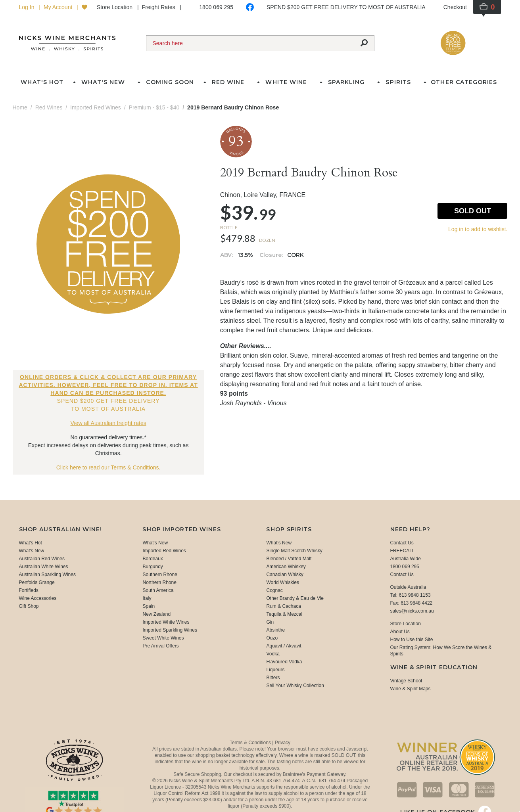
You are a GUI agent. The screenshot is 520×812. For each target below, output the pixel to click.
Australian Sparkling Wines (47, 575)
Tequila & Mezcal (284, 614)
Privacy (283, 743)
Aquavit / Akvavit (284, 646)
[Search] (250, 43)
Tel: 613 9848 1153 (411, 595)
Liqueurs (275, 670)
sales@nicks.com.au (412, 611)
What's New (32, 551)
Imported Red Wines (164, 551)
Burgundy (153, 567)
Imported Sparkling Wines (170, 630)
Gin (270, 622)
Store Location (115, 7)
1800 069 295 (216, 7)
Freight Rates (159, 7)
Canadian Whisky (285, 575)
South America (158, 590)
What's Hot (42, 82)
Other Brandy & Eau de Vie (295, 598)
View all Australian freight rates (108, 423)
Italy (147, 598)
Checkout (455, 7)
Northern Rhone (159, 582)
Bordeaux (153, 559)
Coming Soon (170, 82)
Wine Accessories (38, 598)
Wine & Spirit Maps (411, 689)
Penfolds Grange (37, 582)
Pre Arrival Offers (160, 646)
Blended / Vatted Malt (289, 559)
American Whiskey (286, 567)
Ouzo (272, 638)
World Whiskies (282, 582)
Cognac (274, 590)
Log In (28, 7)
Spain (149, 606)
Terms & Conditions (251, 743)
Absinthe (275, 630)
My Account (59, 7)
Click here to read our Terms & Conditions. (108, 467)
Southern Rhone (160, 575)
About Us (400, 632)
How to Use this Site (412, 640)
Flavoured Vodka (284, 662)
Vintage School (406, 681)
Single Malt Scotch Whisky (294, 551)
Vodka (273, 654)
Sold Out (473, 211)
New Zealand (156, 614)
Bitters (273, 678)
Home (20, 107)
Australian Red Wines (42, 559)
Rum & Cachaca (283, 606)
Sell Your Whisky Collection (295, 686)
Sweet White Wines (163, 638)
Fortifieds (29, 590)
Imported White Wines (166, 622)
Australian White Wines (44, 567)
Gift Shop (29, 606)
